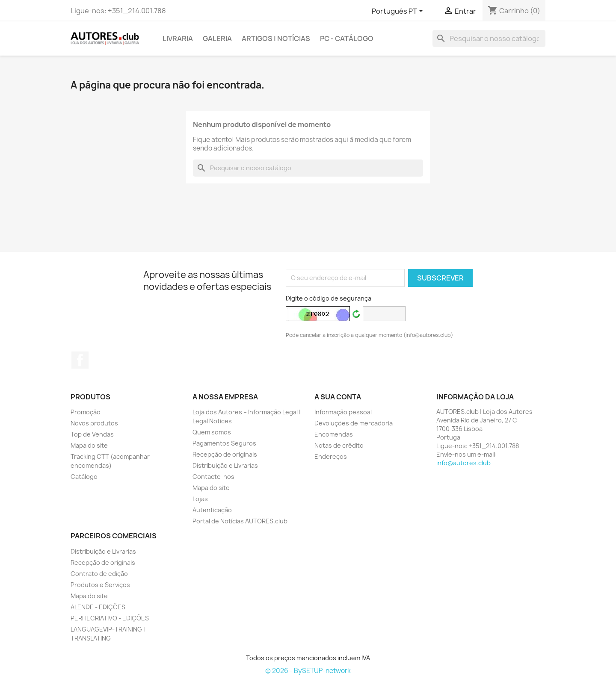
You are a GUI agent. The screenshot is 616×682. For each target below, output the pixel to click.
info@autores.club (463, 463)
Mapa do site (89, 445)
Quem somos (212, 432)
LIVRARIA (178, 38)
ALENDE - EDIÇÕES (98, 607)
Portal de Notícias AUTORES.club (240, 521)
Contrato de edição (99, 574)
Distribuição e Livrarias (225, 465)
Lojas (200, 499)
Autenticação (212, 510)
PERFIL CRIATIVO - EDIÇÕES (110, 618)
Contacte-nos (213, 477)
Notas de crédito (339, 445)
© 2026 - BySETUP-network (308, 671)
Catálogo (84, 477)
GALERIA (217, 38)
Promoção (86, 412)
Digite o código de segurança (329, 298)
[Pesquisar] (489, 38)
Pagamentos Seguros (224, 443)
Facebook (80, 360)
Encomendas (334, 434)
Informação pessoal (343, 412)
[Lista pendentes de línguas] (399, 12)
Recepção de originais (225, 454)
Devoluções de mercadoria (354, 423)
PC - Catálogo (347, 38)
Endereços (331, 456)
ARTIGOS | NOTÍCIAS (276, 38)
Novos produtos (94, 423)
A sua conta (338, 397)
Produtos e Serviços (100, 585)
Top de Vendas (92, 434)
